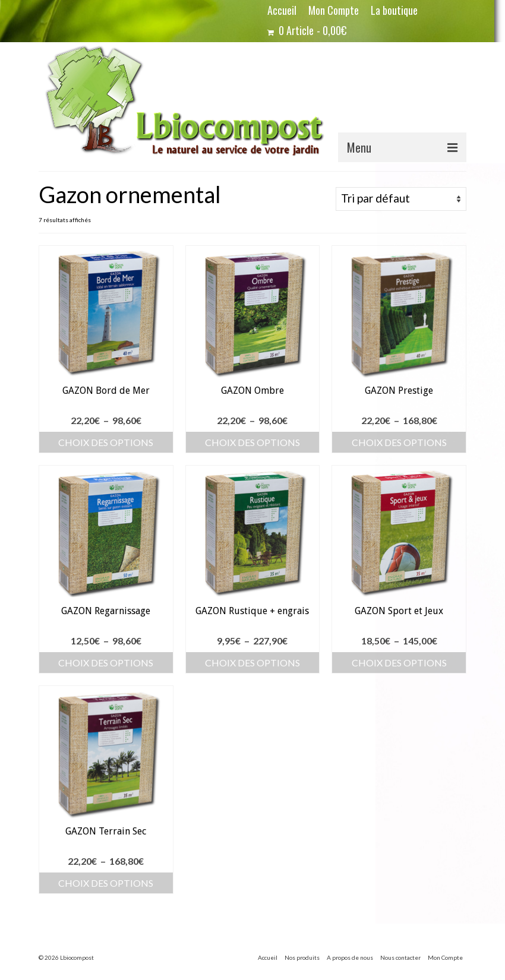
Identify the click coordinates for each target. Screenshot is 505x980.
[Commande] (401, 199)
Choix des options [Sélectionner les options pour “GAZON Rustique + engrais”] (252, 663)
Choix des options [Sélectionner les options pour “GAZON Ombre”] (252, 442)
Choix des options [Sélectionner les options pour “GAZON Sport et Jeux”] (399, 663)
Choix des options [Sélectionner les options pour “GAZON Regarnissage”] (106, 663)
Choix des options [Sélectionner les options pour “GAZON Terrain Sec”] (106, 883)
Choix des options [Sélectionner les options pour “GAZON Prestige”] (399, 442)
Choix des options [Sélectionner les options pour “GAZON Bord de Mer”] (106, 442)
